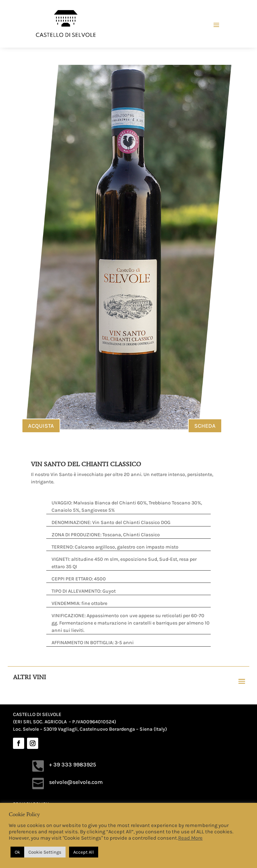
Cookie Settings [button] (45, 852)
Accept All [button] (84, 852)
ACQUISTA (41, 426)
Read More (190, 838)
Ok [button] (17, 852)
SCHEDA (205, 426)
